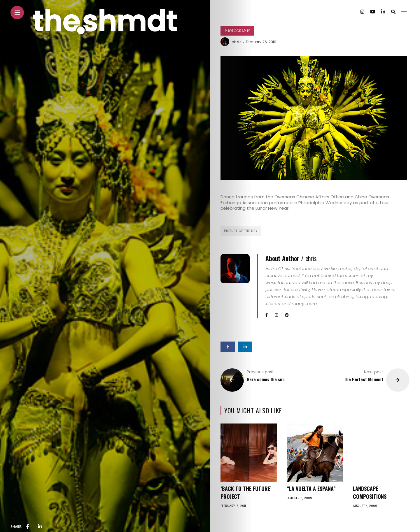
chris (237, 42)
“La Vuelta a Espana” (311, 489)
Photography (237, 31)
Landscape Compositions (370, 492)
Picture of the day (241, 231)
